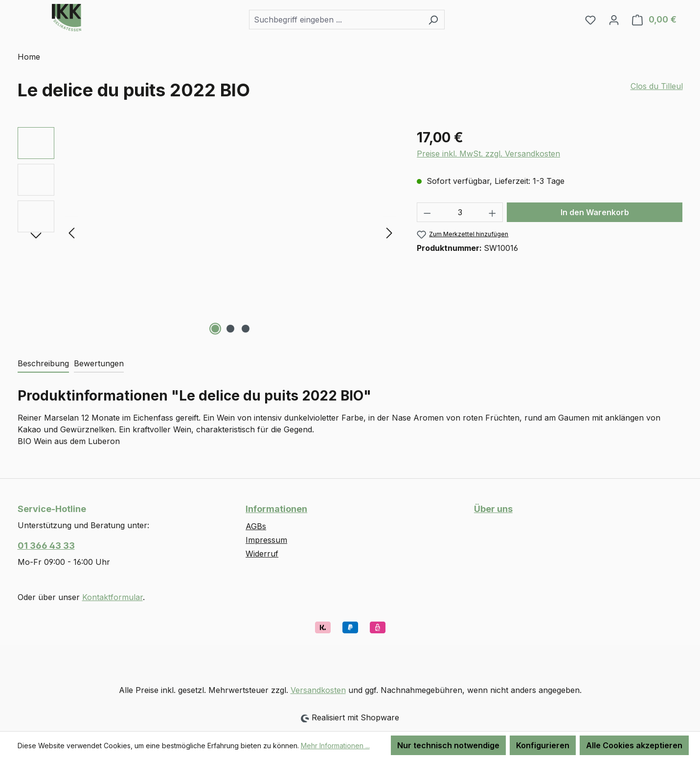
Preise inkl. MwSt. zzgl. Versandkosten (488, 154)
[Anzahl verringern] (427, 212)
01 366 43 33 (46, 546)
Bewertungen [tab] (99, 363)
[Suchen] (433, 20)
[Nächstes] (389, 233)
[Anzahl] (460, 212)
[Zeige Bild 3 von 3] (246, 329)
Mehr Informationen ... (335, 746)
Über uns (493, 509)
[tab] (43, 364)
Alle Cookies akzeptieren (634, 745)
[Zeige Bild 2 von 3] (230, 329)
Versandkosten (318, 690)
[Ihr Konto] (614, 20)
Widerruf (262, 554)
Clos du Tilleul (657, 86)
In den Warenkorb (595, 212)
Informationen (276, 509)
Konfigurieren (543, 745)
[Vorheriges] (71, 233)
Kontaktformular (113, 597)
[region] (208, 232)
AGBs (256, 526)
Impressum (266, 540)
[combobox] (336, 20)
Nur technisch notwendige (448, 745)
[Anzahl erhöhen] (493, 212)
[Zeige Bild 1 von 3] (215, 329)
